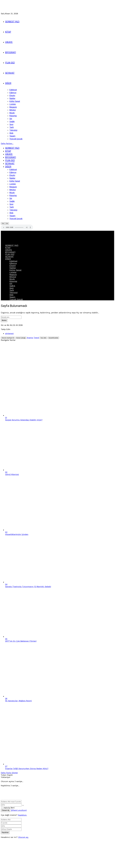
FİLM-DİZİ (10, 254)
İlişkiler (13, 268)
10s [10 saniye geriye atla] (3, 223)
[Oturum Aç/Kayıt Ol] (8, 338)
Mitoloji (13, 277)
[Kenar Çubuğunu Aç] (21, 338)
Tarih (12, 290)
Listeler (13, 272)
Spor (12, 288)
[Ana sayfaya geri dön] (33, 799)
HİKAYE (9, 250)
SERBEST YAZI (12, 245)
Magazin (13, 275)
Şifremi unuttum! (19, 810)
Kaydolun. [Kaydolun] (22, 815)
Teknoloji (13, 292)
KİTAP (8, 248)
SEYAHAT (9, 257)
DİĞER (8, 259)
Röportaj (13, 281)
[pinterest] (9, 333)
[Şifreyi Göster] (23, 805)
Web (11, 295)
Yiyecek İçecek (16, 299)
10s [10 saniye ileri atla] (7, 223)
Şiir (11, 284)
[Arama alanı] (11, 317)
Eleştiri (13, 266)
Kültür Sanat (15, 270)
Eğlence (13, 263)
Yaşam (12, 297)
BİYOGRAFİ (10, 252)
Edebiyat (13, 261)
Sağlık (12, 286)
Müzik (12, 279)
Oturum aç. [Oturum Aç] (23, 837)
